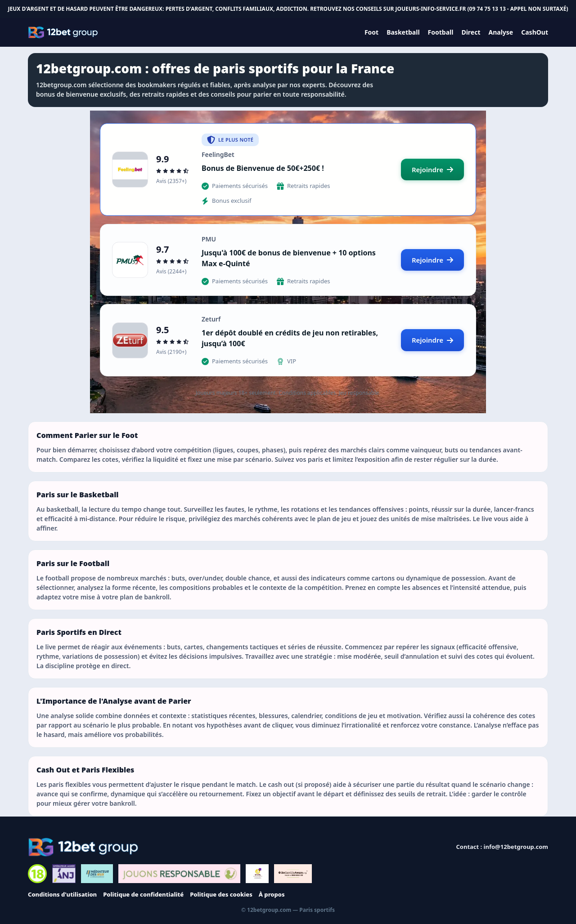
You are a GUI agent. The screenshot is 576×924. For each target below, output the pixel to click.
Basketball (403, 32)
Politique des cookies (221, 894)
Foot (371, 32)
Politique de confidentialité (143, 894)
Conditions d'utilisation (62, 894)
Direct (471, 32)
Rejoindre (432, 170)
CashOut (535, 32)
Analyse (501, 32)
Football (441, 32)
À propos (272, 894)
